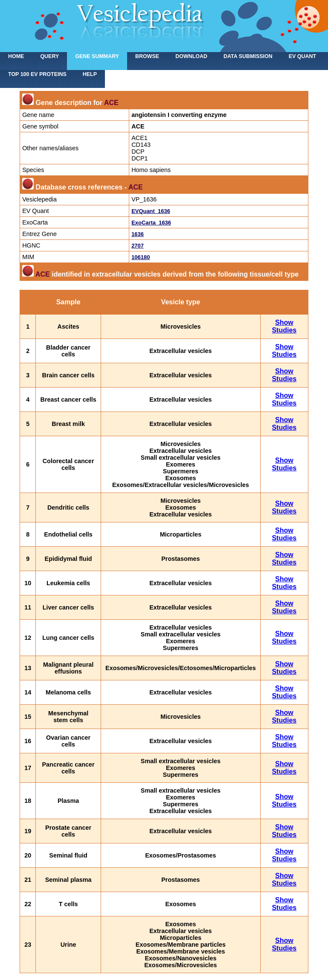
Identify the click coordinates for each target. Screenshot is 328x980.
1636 (138, 234)
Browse (147, 56)
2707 (138, 246)
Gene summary (97, 56)
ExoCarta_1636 (151, 223)
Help (90, 74)
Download (191, 56)
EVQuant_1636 (151, 211)
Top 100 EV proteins (37, 74)
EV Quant (302, 56)
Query (49, 56)
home (16, 56)
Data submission (248, 56)
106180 (141, 257)
